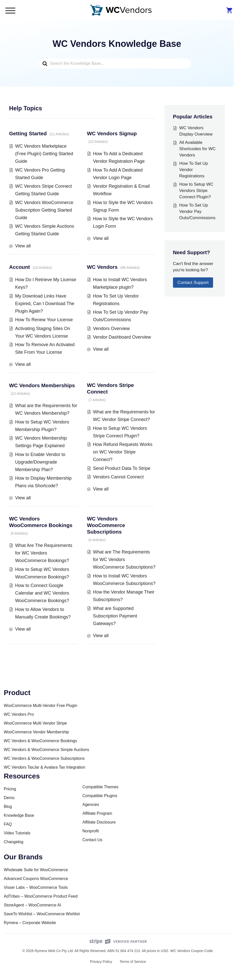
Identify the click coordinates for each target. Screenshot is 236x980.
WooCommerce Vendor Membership (36, 732)
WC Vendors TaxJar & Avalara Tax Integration (45, 767)
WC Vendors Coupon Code (191, 951)
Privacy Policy (101, 962)
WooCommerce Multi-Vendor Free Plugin (40, 706)
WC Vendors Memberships (42, 385)
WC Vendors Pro (19, 714)
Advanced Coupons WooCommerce (36, 879)
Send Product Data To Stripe (122, 468)
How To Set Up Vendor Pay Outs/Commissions (197, 211)
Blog (8, 807)
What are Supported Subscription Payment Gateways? (115, 616)
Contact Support (193, 283)
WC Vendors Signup (112, 133)
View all (23, 246)
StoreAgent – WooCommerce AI (32, 905)
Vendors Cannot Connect (118, 477)
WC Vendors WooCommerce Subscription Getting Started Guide (44, 210)
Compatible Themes (100, 787)
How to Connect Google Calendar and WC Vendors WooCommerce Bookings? (42, 593)
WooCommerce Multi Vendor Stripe (35, 723)
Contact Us (92, 840)
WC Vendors (102, 267)
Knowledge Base (19, 815)
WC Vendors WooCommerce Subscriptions (106, 525)
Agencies (91, 805)
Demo (9, 798)
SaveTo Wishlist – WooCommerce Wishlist (42, 914)
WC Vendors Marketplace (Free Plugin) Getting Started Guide (44, 154)
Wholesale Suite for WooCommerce (36, 870)
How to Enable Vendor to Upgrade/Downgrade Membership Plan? (40, 462)
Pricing (10, 789)
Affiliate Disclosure (99, 822)
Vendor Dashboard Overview (122, 337)
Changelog (13, 842)
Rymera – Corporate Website (30, 923)
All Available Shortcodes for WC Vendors (197, 149)
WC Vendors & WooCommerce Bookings (40, 741)
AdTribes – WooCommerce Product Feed (41, 896)
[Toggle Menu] (10, 11)
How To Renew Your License (44, 320)
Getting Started (28, 133)
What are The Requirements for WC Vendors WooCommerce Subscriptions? (124, 560)
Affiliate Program (97, 813)
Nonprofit (91, 831)
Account (20, 267)
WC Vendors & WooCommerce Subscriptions (44, 758)
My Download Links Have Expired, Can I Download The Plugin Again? (45, 304)
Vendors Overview (111, 329)
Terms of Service (133, 962)
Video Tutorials (17, 833)
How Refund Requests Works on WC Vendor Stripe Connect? (123, 452)
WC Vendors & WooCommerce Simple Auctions (47, 750)
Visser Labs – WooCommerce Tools (36, 887)
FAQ (8, 824)
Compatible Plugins (100, 796)
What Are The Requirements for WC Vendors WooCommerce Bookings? (44, 553)
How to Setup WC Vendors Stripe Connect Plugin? (196, 191)
